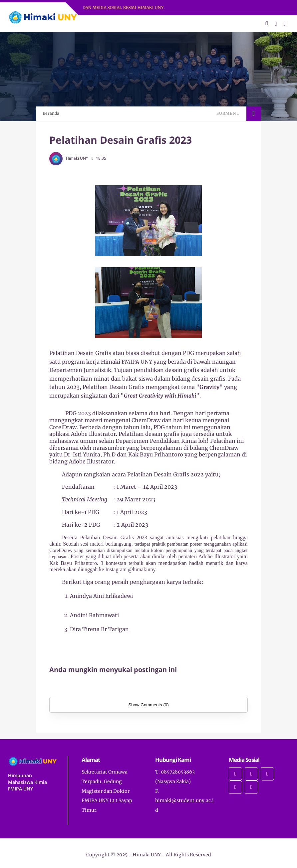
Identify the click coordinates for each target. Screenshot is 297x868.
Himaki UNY (147, 855)
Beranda (51, 113)
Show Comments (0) (148, 705)
